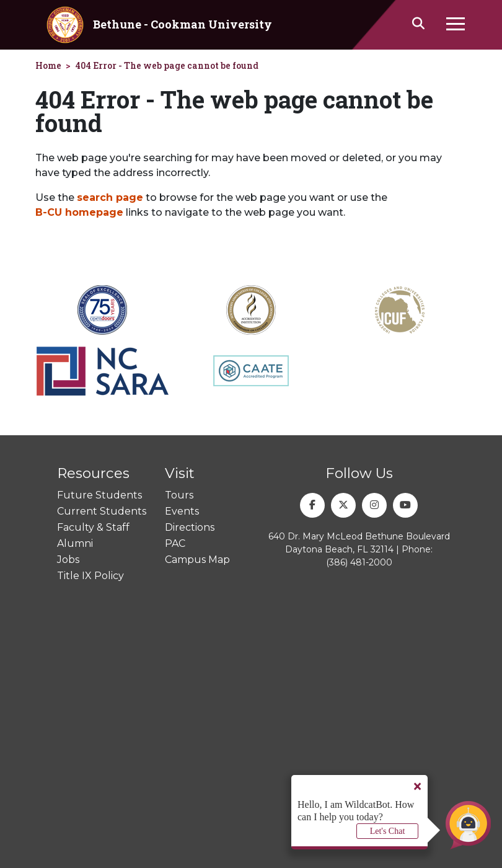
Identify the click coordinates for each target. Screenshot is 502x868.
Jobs (68, 560)
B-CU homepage (79, 212)
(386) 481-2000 (359, 562)
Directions (190, 527)
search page (110, 197)
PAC (175, 543)
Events (182, 511)
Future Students (99, 495)
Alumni (75, 543)
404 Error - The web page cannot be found (167, 65)
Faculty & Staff (93, 527)
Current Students (102, 511)
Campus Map (197, 560)
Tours (179, 495)
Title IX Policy (90, 576)
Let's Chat (388, 831)
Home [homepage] (48, 65)
